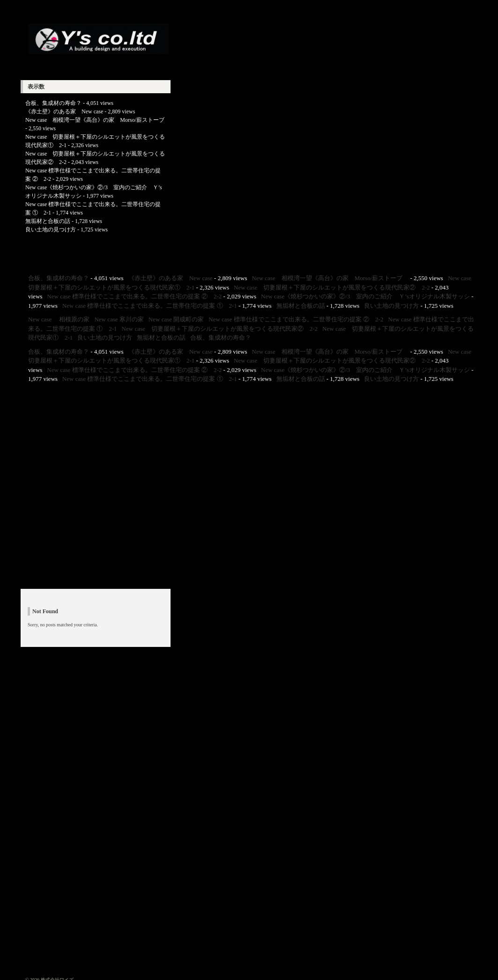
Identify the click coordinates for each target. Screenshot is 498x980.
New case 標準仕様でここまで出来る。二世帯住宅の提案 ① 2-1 (150, 306)
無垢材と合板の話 (48, 221)
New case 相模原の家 (59, 319)
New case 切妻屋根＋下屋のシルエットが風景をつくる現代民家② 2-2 (332, 287)
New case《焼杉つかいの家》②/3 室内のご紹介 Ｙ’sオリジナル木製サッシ (365, 296)
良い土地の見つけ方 (51, 230)
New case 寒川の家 (119, 319)
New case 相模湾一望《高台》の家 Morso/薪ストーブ (98, 120)
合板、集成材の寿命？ (53, 103)
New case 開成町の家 (176, 319)
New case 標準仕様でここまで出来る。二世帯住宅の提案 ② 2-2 (134, 296)
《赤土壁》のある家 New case (64, 111)
